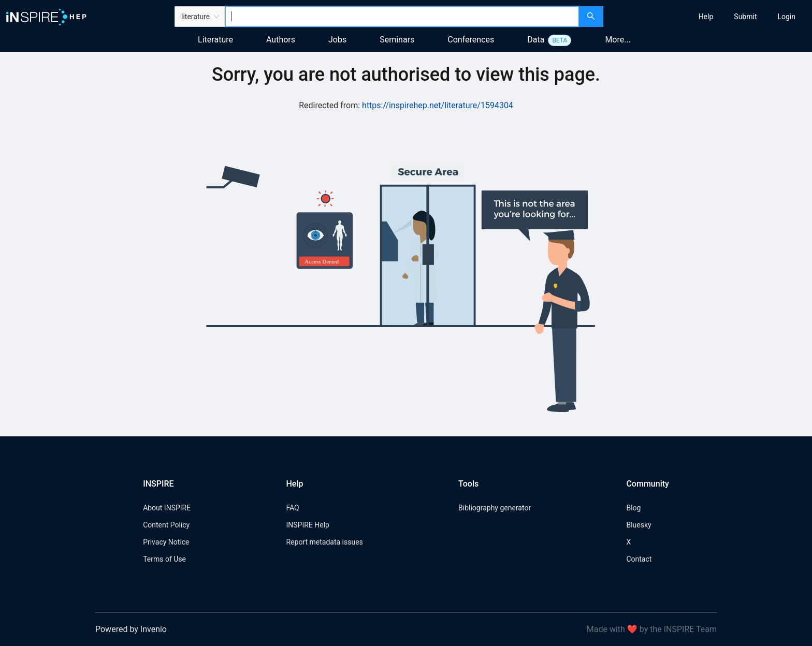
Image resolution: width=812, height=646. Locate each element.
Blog (633, 508)
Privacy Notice (166, 542)
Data (536, 40)
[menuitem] (706, 17)
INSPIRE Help (307, 525)
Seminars (397, 40)
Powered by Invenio (131, 629)
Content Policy (166, 525)
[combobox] (402, 17)
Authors (281, 40)
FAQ (292, 508)
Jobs (337, 40)
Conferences (471, 40)
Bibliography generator (495, 508)
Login (786, 17)
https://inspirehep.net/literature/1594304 (438, 105)
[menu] (709, 17)
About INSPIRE (167, 508)
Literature (215, 40)
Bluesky (639, 525)
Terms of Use (164, 559)
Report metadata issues (324, 542)
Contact (639, 559)
